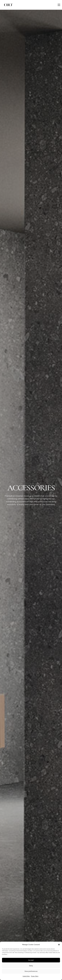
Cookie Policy (26, 976)
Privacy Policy (35, 976)
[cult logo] (8, 5)
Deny (31, 966)
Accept (31, 960)
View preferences (31, 971)
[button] (59, 945)
